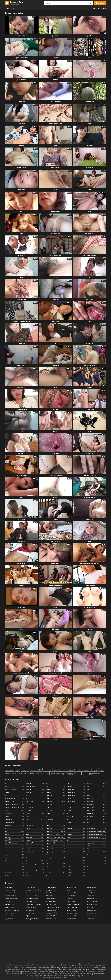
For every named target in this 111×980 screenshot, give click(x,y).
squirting (90, 453)
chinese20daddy (69, 770)
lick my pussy (90, 409)
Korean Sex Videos (32, 896)
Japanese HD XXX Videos (33, 890)
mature (55, 80)
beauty (14, 846)
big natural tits (90, 607)
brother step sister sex (55, 475)
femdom (25, 770)
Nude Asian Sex (92, 899)
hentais (55, 807)
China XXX (91, 890)
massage (21, 453)
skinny (21, 146)
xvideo (97, 864)
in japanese (55, 819)
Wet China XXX (71, 919)
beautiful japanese (90, 255)
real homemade (90, 365)
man (21, 695)
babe (90, 80)
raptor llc (21, 541)
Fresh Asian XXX (31, 907)
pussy (76, 837)
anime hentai (14, 813)
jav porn (8, 901)
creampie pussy (90, 497)
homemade (55, 810)
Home (7, 8)
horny (55, 813)
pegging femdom (73, 774)
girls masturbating (55, 585)
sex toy (55, 409)
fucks (35, 855)
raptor (76, 846)
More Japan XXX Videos (33, 919)
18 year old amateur (21, 58)
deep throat (90, 102)
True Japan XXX (51, 890)
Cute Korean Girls (11, 896)
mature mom (21, 168)
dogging (35, 813)
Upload (100, 3)
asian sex (21, 761)
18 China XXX (30, 910)
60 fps (55, 519)
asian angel (55, 453)
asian (90, 277)
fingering (90, 519)
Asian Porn (70, 890)
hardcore (21, 190)
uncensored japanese (97, 837)
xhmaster (21, 717)
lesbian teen (29, 774)
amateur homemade (55, 673)
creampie (90, 343)
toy (97, 822)
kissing (55, 717)
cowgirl (55, 651)
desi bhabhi (21, 365)
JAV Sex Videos (30, 887)
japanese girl (21, 387)
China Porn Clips (51, 899)
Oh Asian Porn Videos (73, 904)
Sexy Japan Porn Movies (33, 904)
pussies (76, 834)
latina (55, 864)
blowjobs (55, 629)
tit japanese (97, 816)
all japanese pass (90, 585)
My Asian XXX (9, 919)
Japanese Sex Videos (12, 916)
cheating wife (90, 299)
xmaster (97, 861)
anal (17, 770)
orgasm (55, 695)
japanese (55, 36)
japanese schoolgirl (55, 124)
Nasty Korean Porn (11, 893)
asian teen (90, 168)
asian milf (90, 717)
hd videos (21, 36)
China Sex (49, 893)
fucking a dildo (55, 255)
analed (14, 810)
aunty (90, 541)
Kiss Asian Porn (30, 913)
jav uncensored (21, 409)
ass (21, 651)
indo (101, 770)
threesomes (97, 810)
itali (20, 774)
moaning (90, 146)
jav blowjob (21, 255)
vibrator (97, 846)
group (21, 585)
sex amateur (21, 563)
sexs (97, 786)
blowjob (90, 673)
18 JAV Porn (29, 916)
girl (90, 190)
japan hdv (90, 36)
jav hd (55, 387)
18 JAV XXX (49, 896)
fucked (35, 846)
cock (55, 190)
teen (90, 58)
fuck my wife (55, 541)
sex (76, 861)
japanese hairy (55, 102)
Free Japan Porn (72, 913)
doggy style (35, 819)
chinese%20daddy (57, 774)
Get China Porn (51, 904)
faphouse (55, 321)
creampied (55, 299)
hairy (55, 786)
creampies (21, 343)
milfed (76, 807)
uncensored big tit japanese (90, 563)
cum (90, 321)
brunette (21, 607)
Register (97, 8)
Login (104, 8)
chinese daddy (36, 770)
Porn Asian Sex (51, 910)
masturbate (76, 789)
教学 (15, 774)
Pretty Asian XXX (51, 887)
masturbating (90, 234)
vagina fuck (97, 843)
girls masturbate (35, 867)
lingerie (55, 873)
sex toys (55, 607)
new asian (76, 816)
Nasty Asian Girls (10, 913)
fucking (35, 849)
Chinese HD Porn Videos (13, 910)
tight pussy (21, 519)
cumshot (55, 58)
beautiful (55, 365)
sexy (90, 212)
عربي (46, 774)
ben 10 (39, 774)
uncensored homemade (21, 673)
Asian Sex (70, 899)
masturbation (76, 795)
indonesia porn (84, 770)
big (14, 855)
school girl (21, 102)
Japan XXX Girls (71, 901)
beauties (14, 837)
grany (95, 770)
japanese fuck (55, 843)
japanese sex (21, 299)
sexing (97, 783)
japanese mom (21, 80)
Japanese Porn (92, 904)
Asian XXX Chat (51, 919)
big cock (21, 277)
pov (76, 831)
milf (21, 234)
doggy (35, 816)
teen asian (21, 124)
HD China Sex (92, 887)
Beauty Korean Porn (32, 899)
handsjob (55, 795)
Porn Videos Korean (11, 899)
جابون (85, 774)
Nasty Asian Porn (72, 910)
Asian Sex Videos (52, 913)
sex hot (55, 277)
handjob (90, 387)
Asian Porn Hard (92, 893)
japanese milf (55, 563)
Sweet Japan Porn (93, 916)
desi (35, 804)
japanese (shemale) (55, 834)
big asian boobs (21, 475)
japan (21, 212)
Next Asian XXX (71, 887)
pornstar (90, 629)
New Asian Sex (30, 893)
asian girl (14, 825)
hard (55, 798)
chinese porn (9, 887)
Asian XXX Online (72, 896)
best (21, 629)
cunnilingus (21, 739)
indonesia (48, 770)
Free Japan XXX (71, 916)
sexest (76, 876)
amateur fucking (14, 801)
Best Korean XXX (31, 901)
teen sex (55, 497)
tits (55, 739)
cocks (90, 124)
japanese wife (55, 168)
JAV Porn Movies (10, 907)
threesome (97, 807)
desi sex (35, 810)
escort (55, 431)
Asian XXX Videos (52, 916)
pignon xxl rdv (95, 774)
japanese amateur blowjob (55, 837)
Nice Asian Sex (92, 910)
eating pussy (35, 825)
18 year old (14, 786)
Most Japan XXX (92, 913)
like (21, 497)
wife (21, 431)
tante (8, 774)
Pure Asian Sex (92, 901)
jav (55, 343)
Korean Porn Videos (52, 907)
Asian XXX (91, 907)
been (14, 849)
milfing (76, 810)
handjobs (55, 792)
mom (55, 146)
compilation (14, 873)
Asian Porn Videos (11, 890)
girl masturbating (90, 475)
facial (90, 651)
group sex (35, 876)
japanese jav (55, 234)
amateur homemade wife (21, 321)
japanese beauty (90, 739)
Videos (14, 8)
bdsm (90, 431)
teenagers (90, 695)
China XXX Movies (72, 907)
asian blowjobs (14, 822)
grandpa (57, 770)
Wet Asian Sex (10, 904)
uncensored (55, 212)
